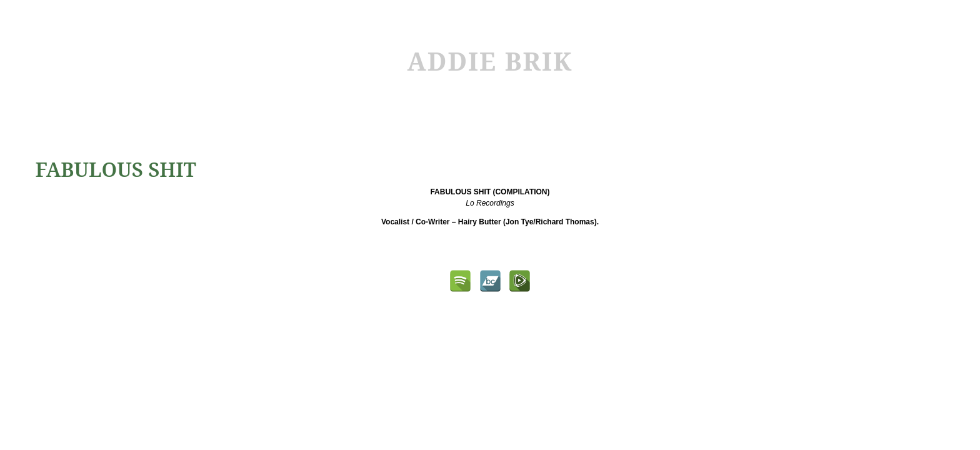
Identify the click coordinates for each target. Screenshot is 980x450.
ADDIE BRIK (490, 61)
